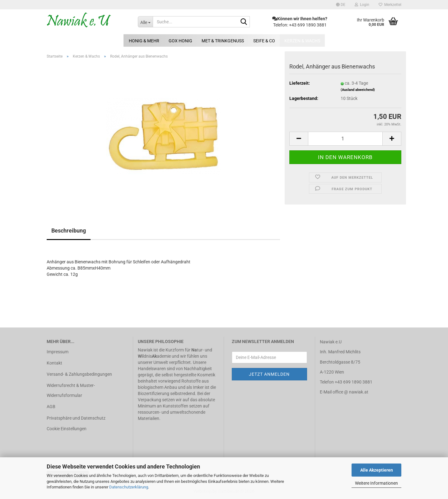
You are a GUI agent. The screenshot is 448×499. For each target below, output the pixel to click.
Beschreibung (69, 231)
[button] (341, 5)
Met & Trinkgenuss (223, 41)
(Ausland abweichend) (358, 90)
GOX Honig (180, 41)
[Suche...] (145, 22)
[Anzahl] (345, 139)
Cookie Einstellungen (67, 429)
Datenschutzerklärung (129, 487)
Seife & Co (264, 41)
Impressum (58, 352)
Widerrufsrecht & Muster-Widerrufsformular (71, 390)
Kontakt (54, 363)
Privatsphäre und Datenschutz (76, 418)
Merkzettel (390, 5)
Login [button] (362, 5)
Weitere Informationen (376, 483)
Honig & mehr (144, 41)
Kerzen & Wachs (302, 41)
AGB (51, 407)
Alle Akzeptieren (377, 470)
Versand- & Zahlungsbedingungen (79, 374)
